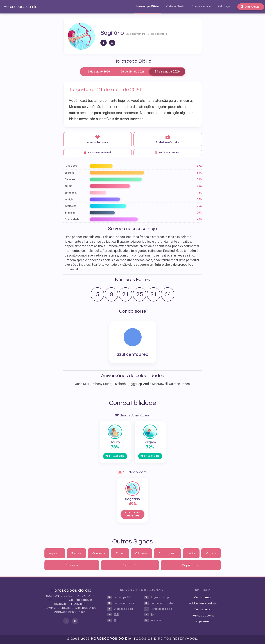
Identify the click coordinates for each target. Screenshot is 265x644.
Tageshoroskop (156, 597)
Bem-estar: (71, 166)
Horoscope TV (118, 597)
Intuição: (70, 199)
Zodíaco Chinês (175, 6)
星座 (113, 615)
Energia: (70, 173)
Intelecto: (70, 206)
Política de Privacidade (203, 604)
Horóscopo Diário (148, 6)
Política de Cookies (203, 616)
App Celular (251, 7)
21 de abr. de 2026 (167, 72)
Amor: (68, 186)
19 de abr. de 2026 (98, 72)
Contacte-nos (203, 597)
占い (150, 615)
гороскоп (152, 620)
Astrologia (224, 6)
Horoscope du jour (121, 603)
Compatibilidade (201, 6)
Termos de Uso (203, 610)
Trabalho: (70, 213)
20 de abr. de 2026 (133, 72)
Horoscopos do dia (21, 7)
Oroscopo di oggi (120, 609)
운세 (113, 620)
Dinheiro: (70, 179)
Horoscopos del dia (158, 603)
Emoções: (71, 193)
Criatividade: (72, 219)
